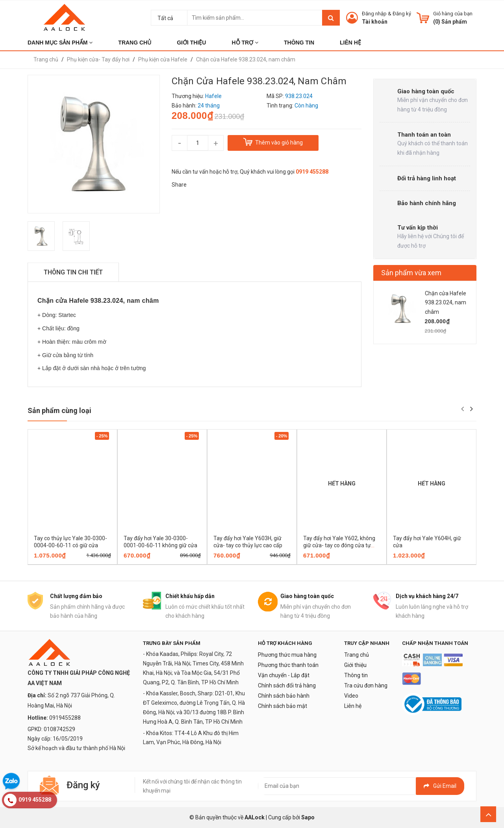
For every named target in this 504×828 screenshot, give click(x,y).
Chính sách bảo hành (284, 696)
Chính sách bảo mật (283, 706)
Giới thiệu (355, 665)
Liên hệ (353, 706)
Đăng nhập (374, 14)
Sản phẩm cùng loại (59, 410)
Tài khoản (375, 22)
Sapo (308, 817)
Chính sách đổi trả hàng (287, 685)
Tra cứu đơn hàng (366, 685)
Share (179, 185)
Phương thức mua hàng (287, 655)
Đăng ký (402, 14)
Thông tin (356, 675)
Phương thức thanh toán (288, 665)
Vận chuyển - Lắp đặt (284, 675)
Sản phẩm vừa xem (411, 273)
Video (351, 696)
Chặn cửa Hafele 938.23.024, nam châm (446, 303)
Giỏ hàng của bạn (453, 14)
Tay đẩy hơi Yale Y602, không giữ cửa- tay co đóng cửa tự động (339, 545)
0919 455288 (312, 172)
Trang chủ (357, 655)
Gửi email (440, 786)
